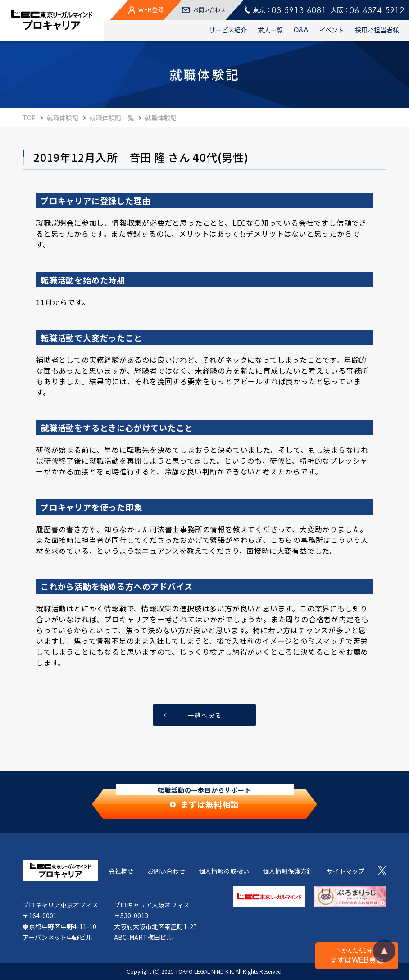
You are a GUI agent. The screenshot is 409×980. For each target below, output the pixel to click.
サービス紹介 (228, 30)
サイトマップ (345, 871)
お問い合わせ (166, 871)
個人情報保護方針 (288, 871)
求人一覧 (270, 30)
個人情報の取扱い (224, 871)
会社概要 (121, 871)
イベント (332, 30)
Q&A (301, 30)
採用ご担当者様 (377, 30)
